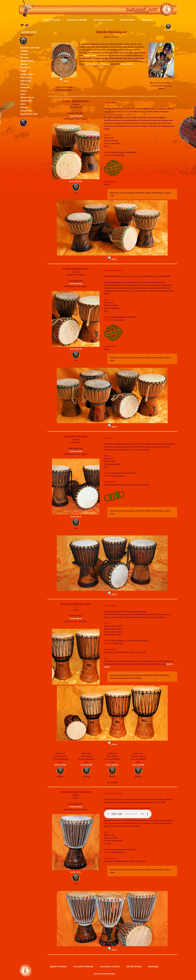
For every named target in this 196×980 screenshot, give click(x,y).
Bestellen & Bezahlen (30, 48)
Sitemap (24, 107)
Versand (24, 51)
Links (23, 104)
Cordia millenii (76, 619)
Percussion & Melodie (77, 20)
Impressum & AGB (29, 114)
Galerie (24, 91)
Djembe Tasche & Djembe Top (98, 64)
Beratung (25, 58)
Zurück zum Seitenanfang (104, 974)
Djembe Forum (27, 97)
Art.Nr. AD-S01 (112, 765)
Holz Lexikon (26, 78)
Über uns (25, 84)
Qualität (24, 64)
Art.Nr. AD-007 (60, 765)
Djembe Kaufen (90, 55)
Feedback (25, 88)
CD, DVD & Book (128, 20)
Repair (23, 71)
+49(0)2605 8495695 (28, 32)
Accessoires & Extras (103, 20)
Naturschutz (26, 81)
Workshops (147, 20)
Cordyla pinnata (76, 116)
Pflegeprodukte (127, 64)
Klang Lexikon (27, 74)
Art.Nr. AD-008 (86, 765)
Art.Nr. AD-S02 (138, 765)
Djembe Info (26, 101)
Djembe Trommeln (52, 20)
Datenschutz (26, 111)
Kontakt (24, 54)
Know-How (25, 68)
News (23, 94)
